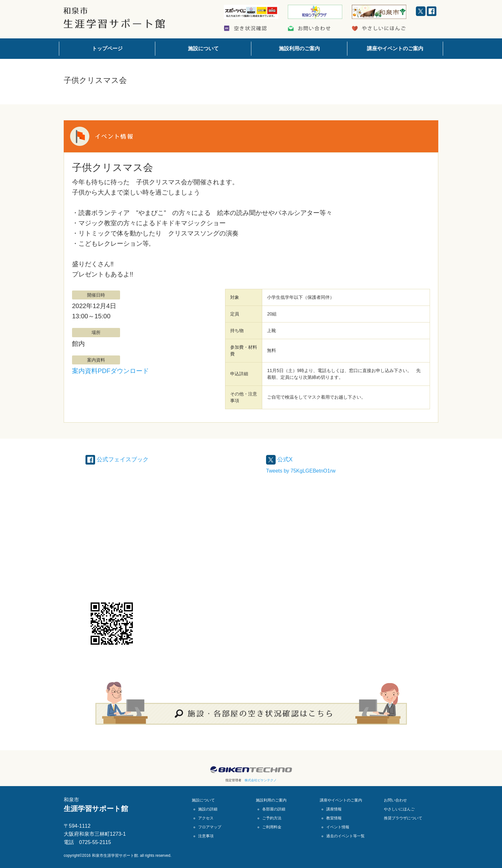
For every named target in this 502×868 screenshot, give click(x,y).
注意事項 (206, 836)
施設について (203, 48)
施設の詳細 (208, 809)
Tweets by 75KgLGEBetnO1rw (301, 471)
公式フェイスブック (120, 459)
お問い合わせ (395, 800)
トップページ (107, 48)
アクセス (206, 818)
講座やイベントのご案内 (395, 48)
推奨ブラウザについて (403, 818)
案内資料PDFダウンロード (110, 371)
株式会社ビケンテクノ (261, 780)
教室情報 (334, 818)
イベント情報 (338, 827)
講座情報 (334, 809)
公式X (280, 459)
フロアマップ (210, 827)
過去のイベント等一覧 (345, 836)
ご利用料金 (272, 827)
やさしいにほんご (399, 809)
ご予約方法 (272, 818)
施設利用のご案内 (299, 48)
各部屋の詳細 (274, 809)
